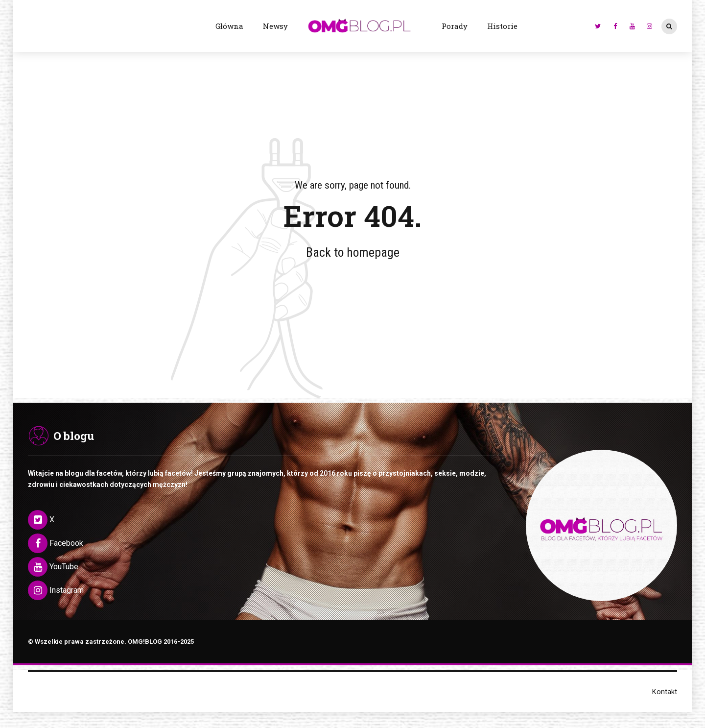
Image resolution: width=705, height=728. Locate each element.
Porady (455, 26)
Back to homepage (353, 252)
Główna (229, 26)
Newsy (275, 26)
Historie (502, 26)
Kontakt (665, 692)
